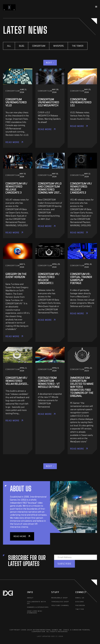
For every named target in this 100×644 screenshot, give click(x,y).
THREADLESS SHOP (60, 602)
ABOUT (30, 598)
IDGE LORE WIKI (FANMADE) (35, 612)
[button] (96, 7)
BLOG (22, 46)
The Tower (78, 46)
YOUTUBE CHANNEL (60, 605)
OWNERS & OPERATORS (38, 607)
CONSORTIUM (39, 46)
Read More (12, 142)
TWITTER (80, 609)
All (9, 46)
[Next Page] (50, 63)
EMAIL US (80, 598)
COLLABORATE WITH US (37, 602)
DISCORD (80, 602)
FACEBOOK (80, 605)
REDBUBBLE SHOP (60, 598)
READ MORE (20, 536)
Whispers (59, 46)
